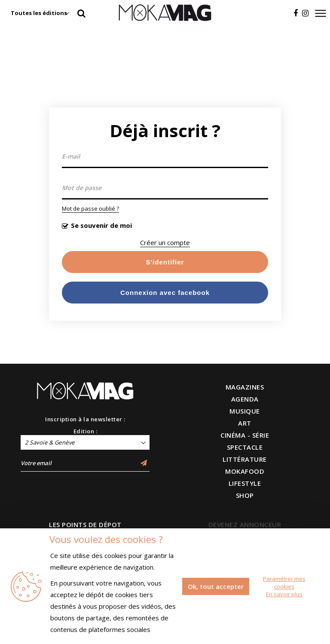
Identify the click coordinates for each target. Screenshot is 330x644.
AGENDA (245, 399)
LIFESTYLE (245, 483)
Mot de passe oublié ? (90, 209)
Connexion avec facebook (165, 293)
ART (245, 423)
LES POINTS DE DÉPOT (85, 524)
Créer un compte (165, 242)
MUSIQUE (245, 411)
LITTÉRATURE (245, 459)
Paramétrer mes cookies (284, 583)
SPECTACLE (245, 447)
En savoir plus (284, 594)
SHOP (245, 495)
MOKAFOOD (245, 471)
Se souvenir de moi (101, 225)
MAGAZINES (245, 387)
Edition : (86, 431)
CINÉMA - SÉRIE (245, 435)
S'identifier (165, 262)
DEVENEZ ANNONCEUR (245, 524)
